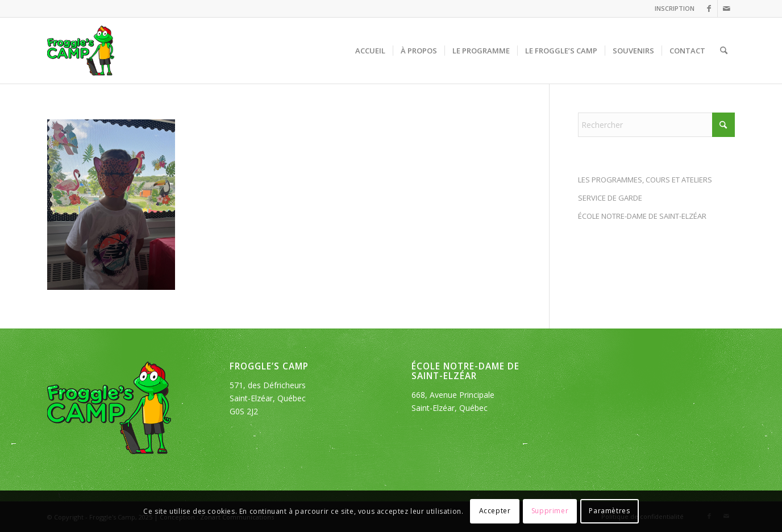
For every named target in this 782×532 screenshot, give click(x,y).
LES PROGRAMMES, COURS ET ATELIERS (645, 180)
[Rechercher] (724, 51)
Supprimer (550, 511)
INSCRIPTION (675, 8)
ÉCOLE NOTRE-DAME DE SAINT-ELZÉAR (642, 216)
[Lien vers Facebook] (709, 9)
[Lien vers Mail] (726, 9)
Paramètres (609, 511)
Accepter (495, 511)
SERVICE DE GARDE (610, 198)
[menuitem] (672, 9)
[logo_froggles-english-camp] (81, 51)
